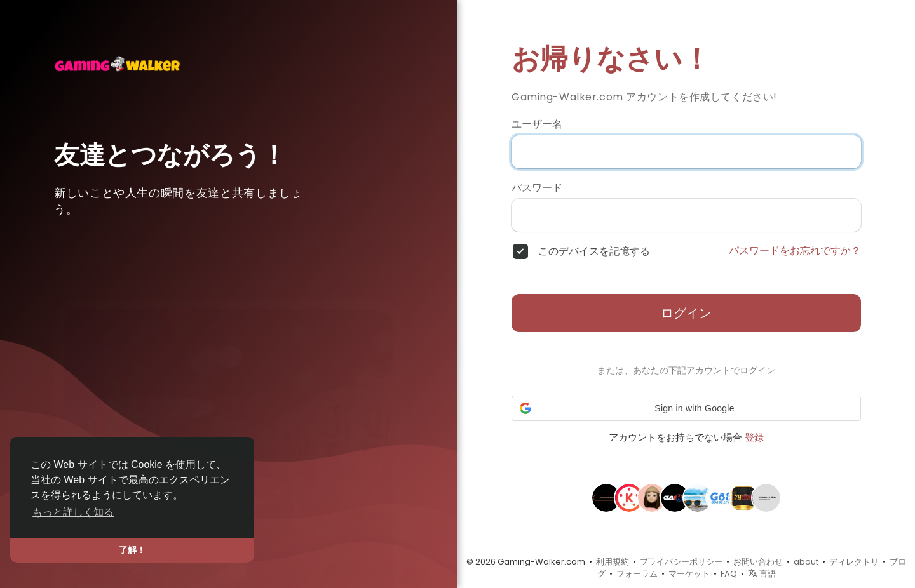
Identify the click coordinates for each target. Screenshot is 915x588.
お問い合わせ (758, 562)
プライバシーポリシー (681, 562)
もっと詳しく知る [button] (73, 512)
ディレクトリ (854, 562)
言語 (762, 574)
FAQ (729, 574)
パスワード (537, 188)
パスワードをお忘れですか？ (795, 251)
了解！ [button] (132, 550)
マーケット (689, 574)
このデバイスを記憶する (594, 251)
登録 (754, 437)
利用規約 (613, 562)
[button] (686, 408)
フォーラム (637, 574)
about (806, 562)
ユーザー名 (537, 124)
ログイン (686, 313)
